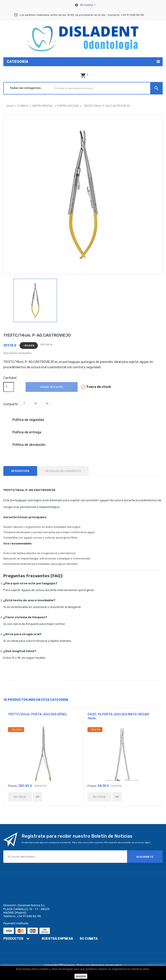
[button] (83, 76)
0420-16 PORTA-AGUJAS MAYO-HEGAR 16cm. (118, 716)
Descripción (20, 471)
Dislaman (68, 965)
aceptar (81, 976)
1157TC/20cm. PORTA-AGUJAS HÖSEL (38, 714)
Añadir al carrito (52, 387)
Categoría (18, 62)
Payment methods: (16, 923)
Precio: (13, 786)
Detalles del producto (63, 471)
